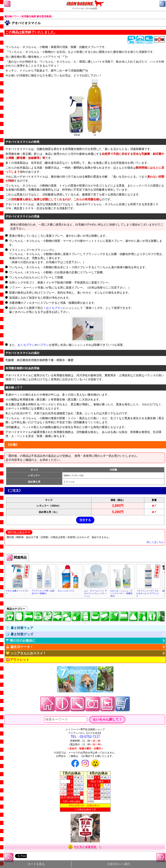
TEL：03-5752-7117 (85, 737)
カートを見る (36, 864)
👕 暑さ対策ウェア (19, 628)
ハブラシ (43, 345)
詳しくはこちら (155, 542)
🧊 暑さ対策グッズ (19, 634)
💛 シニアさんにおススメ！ (26, 653)
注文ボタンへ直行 (119, 864)
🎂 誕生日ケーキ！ (19, 647)
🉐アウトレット (18, 660)
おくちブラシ (54, 308)
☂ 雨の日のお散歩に (21, 641)
